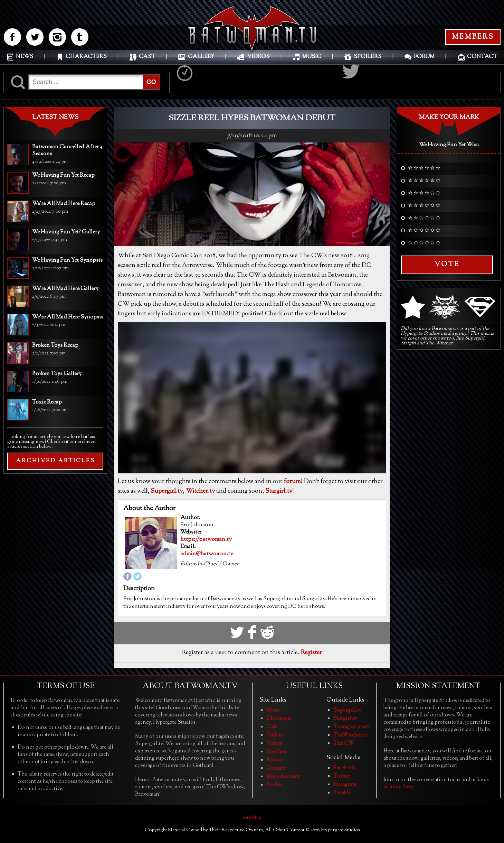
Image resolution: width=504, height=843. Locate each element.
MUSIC (312, 57)
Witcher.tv (200, 491)
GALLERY (201, 57)
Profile (274, 785)
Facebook (344, 768)
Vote (447, 265)
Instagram (345, 785)
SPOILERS (368, 57)
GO (151, 82)
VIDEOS (258, 57)
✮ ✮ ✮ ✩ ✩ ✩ (424, 206)
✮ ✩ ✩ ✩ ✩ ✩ (424, 231)
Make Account (283, 777)
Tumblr (342, 793)
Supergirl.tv (167, 491)
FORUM (424, 57)
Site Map (252, 818)
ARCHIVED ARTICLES (55, 461)
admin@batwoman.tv (207, 554)
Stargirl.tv (279, 491)
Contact (276, 768)
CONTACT (482, 57)
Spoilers (276, 752)
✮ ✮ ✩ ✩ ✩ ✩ (424, 219)
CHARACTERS (86, 57)
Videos (274, 744)
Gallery (275, 735)
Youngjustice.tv (351, 727)
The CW (344, 744)
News (273, 710)
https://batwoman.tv (206, 540)
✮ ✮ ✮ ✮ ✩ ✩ (424, 194)
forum (292, 482)
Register (311, 653)
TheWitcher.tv (350, 735)
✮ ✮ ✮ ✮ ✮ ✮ (424, 169)
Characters (279, 719)
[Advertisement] (55, 524)
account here (398, 787)
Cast (272, 727)
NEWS (25, 57)
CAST (147, 57)
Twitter (342, 776)
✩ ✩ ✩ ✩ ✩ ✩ (424, 243)
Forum (274, 760)
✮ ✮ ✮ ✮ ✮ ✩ (424, 181)
